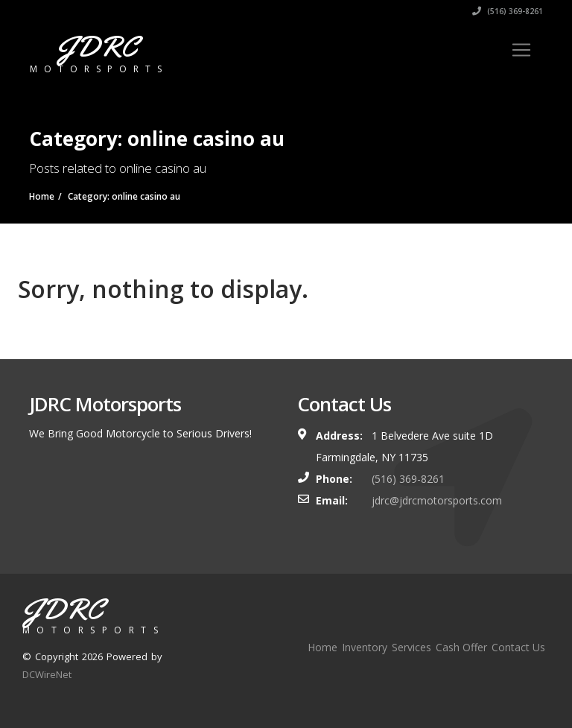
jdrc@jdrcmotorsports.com (437, 500)
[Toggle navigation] (521, 50)
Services (411, 647)
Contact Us (518, 647)
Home (322, 647)
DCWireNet (47, 674)
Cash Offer (461, 647)
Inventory (365, 647)
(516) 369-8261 (508, 11)
